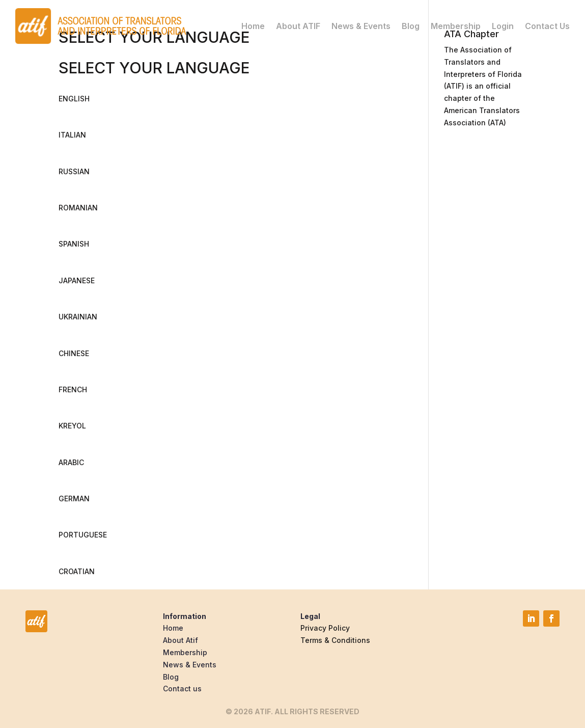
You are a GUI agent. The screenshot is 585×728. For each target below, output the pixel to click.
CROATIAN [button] (77, 571)
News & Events (361, 26)
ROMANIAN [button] (78, 208)
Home (253, 26)
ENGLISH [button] (74, 99)
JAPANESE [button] (77, 280)
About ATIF (298, 26)
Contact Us (547, 26)
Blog (411, 26)
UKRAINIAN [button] (78, 317)
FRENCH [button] (73, 389)
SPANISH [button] (74, 244)
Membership (456, 26)
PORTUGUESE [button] (83, 535)
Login (503, 26)
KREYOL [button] (72, 426)
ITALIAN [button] (72, 135)
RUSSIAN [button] (74, 171)
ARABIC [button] (71, 462)
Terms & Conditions (335, 640)
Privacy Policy (325, 628)
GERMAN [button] (74, 498)
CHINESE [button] (74, 353)
